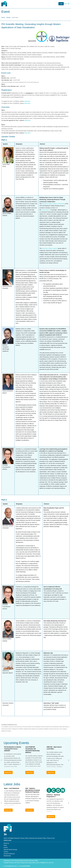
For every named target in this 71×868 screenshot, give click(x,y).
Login (61, 4)
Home (3, 17)
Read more (8, 772)
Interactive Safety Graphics (50, 248)
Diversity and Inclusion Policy (38, 838)
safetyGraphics (46, 210)
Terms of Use (51, 838)
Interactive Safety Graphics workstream (53, 204)
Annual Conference (9, 854)
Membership (7, 856)
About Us (6, 843)
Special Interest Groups (10, 850)
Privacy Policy (24, 838)
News (5, 845)
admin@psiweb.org (11, 866)
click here (27, 101)
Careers (6, 852)
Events (8, 17)
